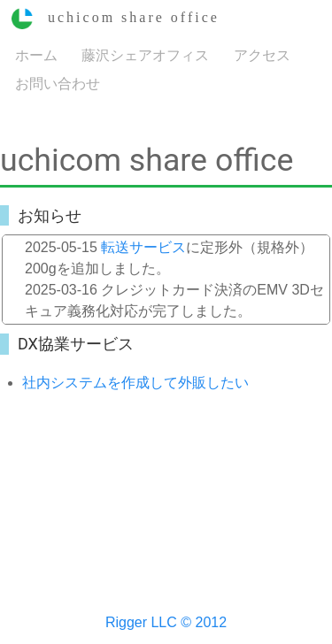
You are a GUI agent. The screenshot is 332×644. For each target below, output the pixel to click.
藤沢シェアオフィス (145, 54)
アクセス (262, 54)
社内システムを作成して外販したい (135, 383)
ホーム (36, 54)
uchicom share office (116, 17)
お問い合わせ (58, 83)
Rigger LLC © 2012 (166, 622)
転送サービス (143, 247)
